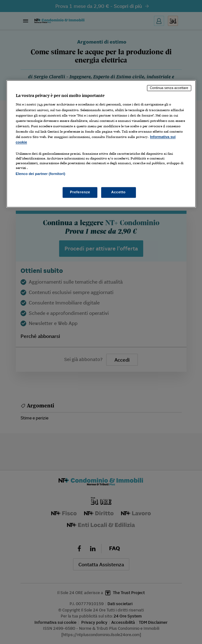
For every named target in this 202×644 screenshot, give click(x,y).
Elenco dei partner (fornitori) (41, 174)
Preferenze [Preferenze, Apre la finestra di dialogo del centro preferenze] (80, 192)
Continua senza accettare (169, 88)
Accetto (119, 192)
